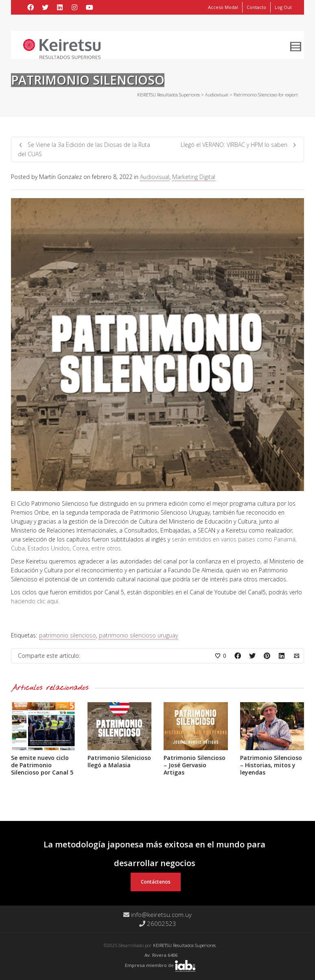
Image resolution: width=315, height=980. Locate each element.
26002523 (158, 923)
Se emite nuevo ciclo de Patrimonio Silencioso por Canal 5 (42, 765)
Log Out (283, 7)
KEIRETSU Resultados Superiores (185, 945)
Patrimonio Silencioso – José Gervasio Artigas (195, 765)
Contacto (256, 7)
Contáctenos (156, 882)
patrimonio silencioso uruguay (138, 635)
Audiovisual (155, 177)
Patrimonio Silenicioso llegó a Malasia (119, 761)
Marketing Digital (194, 177)
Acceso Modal (223, 7)
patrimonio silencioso (68, 635)
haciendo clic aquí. (35, 601)
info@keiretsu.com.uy (157, 915)
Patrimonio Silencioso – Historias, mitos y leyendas (271, 765)
